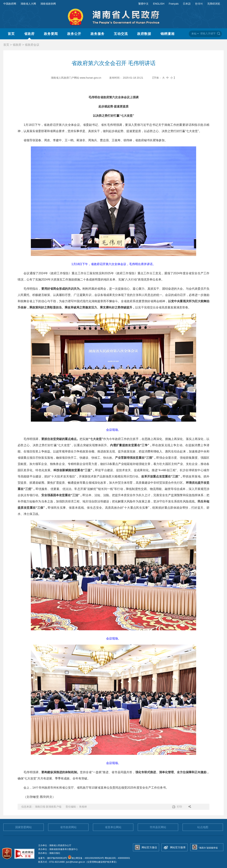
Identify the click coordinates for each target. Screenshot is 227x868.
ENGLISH (159, 4)
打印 (179, 807)
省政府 (29, 34)
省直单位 (113, 827)
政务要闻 (51, 34)
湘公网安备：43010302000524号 (86, 858)
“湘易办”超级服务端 (208, 848)
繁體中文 (143, 4)
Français (174, 4)
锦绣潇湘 (167, 34)
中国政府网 (10, 4)
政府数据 (144, 34)
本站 (194, 34)
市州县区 (158, 827)
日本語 (187, 4)
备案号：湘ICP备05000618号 (53, 858)
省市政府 (68, 827)
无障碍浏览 (214, 4)
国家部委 (24, 827)
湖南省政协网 (48, 4)
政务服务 (98, 34)
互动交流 (121, 34)
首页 (11, 34)
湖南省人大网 (28, 4)
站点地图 (203, 827)
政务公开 (74, 34)
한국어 (199, 4)
